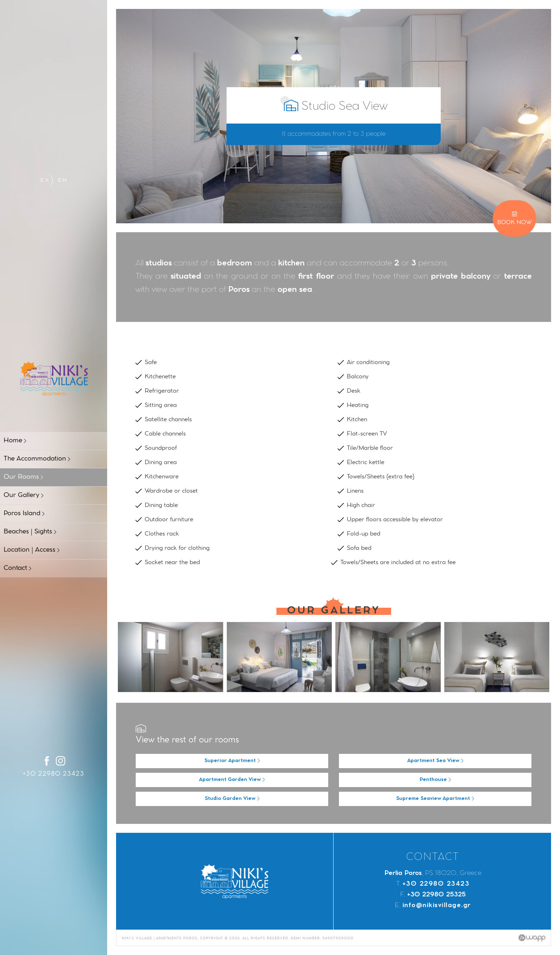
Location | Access (32, 550)
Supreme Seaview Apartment (435, 799)
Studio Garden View (232, 799)
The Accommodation (37, 459)
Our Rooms (23, 477)
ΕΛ (45, 181)
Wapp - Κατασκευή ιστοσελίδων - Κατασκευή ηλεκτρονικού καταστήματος (532, 938)
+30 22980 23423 (54, 774)
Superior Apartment (232, 761)
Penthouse (435, 780)
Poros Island (24, 514)
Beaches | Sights (30, 532)
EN (63, 181)
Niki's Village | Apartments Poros (54, 378)
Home (15, 441)
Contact (17, 568)
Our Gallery (24, 496)
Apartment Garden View (232, 780)
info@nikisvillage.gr (437, 906)
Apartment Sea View (435, 761)
